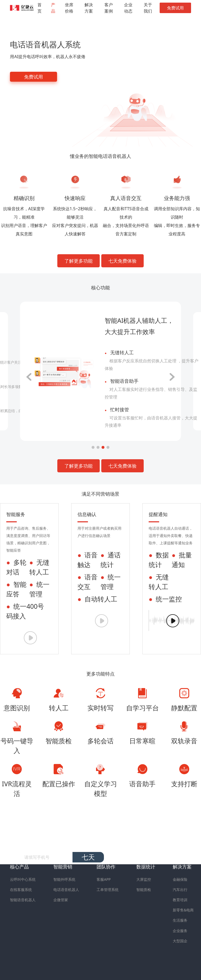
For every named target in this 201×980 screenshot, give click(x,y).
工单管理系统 (108, 890)
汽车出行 (180, 890)
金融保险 (180, 879)
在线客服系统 (21, 890)
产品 (53, 8)
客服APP (104, 879)
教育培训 (180, 900)
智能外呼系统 (64, 879)
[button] (93, 447)
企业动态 (128, 8)
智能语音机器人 (23, 900)
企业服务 (180, 931)
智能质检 (144, 890)
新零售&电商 (183, 910)
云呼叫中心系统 (23, 879)
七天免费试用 (88, 858)
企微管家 (61, 900)
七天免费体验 (122, 261)
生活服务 (180, 920)
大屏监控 (144, 879)
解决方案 (89, 8)
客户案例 (109, 8)
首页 (40, 8)
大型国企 (180, 941)
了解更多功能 (79, 261)
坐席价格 (69, 8)
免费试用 (175, 8)
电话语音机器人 (66, 890)
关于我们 (148, 8)
